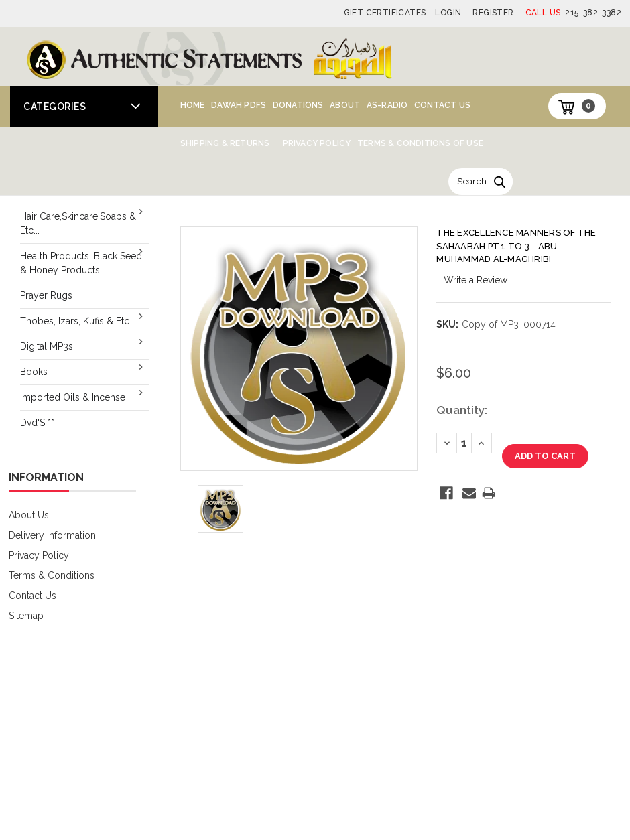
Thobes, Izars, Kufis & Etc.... (79, 321)
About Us (29, 515)
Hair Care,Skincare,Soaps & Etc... (78, 223)
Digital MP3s (47, 346)
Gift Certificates (385, 13)
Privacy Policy (317, 143)
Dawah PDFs (239, 105)
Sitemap (26, 616)
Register (493, 13)
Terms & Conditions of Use (420, 143)
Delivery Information (52, 535)
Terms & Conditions (52, 575)
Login (448, 13)
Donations (298, 105)
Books (34, 372)
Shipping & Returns (225, 143)
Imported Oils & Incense (73, 397)
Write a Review (476, 280)
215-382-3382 (573, 13)
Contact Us (442, 105)
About (345, 105)
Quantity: (462, 410)
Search (472, 181)
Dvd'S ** (37, 423)
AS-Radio (387, 105)
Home (193, 105)
